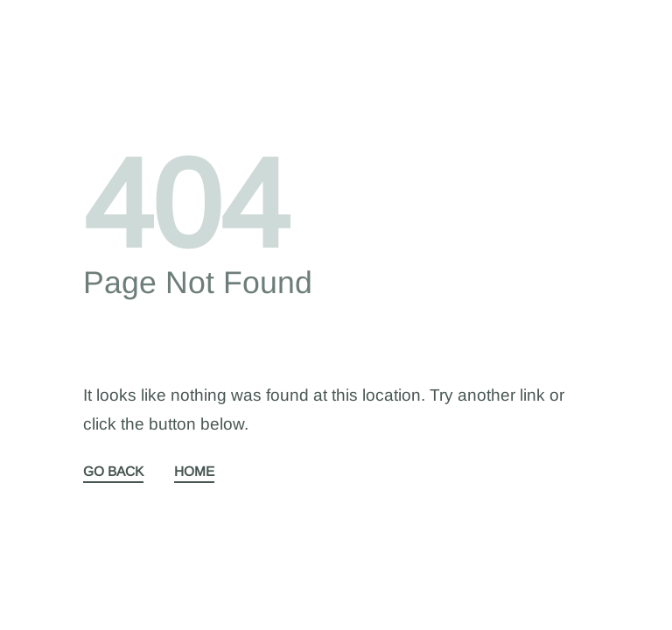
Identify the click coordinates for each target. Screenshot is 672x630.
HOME (194, 472)
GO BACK (113, 472)
